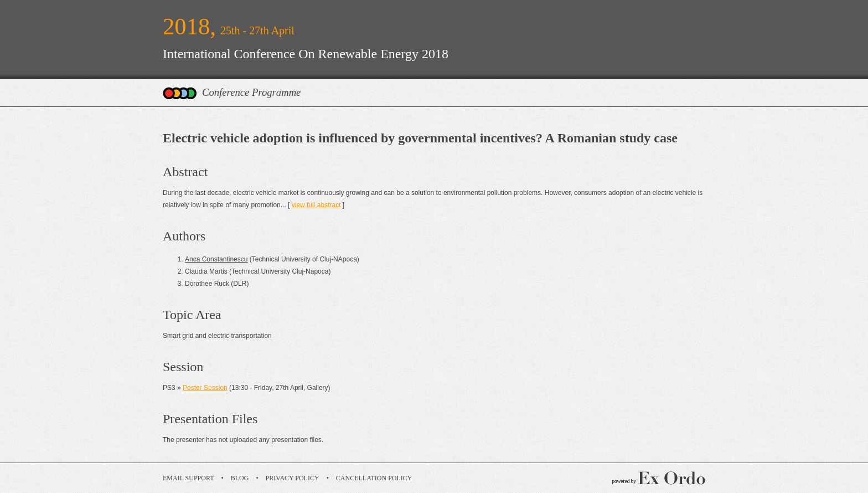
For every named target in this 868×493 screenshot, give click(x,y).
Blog (240, 478)
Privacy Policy (293, 478)
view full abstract (316, 205)
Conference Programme (251, 92)
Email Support (188, 478)
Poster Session (205, 388)
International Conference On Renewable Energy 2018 (306, 54)
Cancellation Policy (374, 478)
